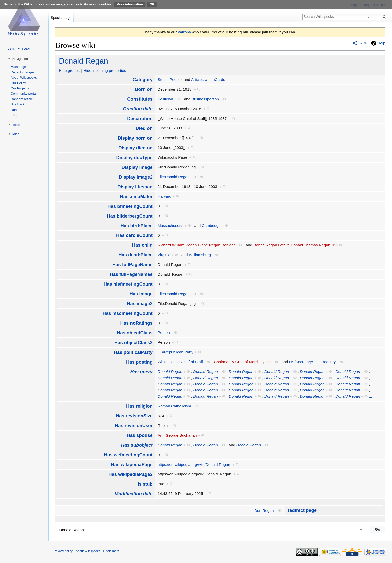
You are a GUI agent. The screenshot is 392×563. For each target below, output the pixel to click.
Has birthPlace (136, 226)
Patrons (184, 32)
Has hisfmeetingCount (128, 284)
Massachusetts (171, 226)
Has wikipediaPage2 (131, 474)
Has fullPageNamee (131, 274)
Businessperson (205, 99)
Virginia (164, 255)
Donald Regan (84, 61)
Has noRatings (136, 323)
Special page (61, 18)
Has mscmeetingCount (128, 313)
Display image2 (136, 177)
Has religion (139, 406)
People (176, 80)
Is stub (145, 484)
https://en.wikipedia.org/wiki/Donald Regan (194, 465)
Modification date (134, 494)
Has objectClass (135, 333)
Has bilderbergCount (130, 216)
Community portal (24, 94)
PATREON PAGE (20, 49)
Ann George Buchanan (177, 435)
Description (140, 119)
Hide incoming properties (105, 71)
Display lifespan (135, 187)
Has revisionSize (134, 416)
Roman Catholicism (174, 406)
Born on (144, 89)
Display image (137, 167)
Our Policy (18, 83)
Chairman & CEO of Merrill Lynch (242, 362)
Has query (141, 372)
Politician (165, 99)
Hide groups (69, 71)
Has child (142, 245)
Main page (18, 67)
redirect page (302, 510)
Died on (144, 128)
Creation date (138, 109)
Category (143, 80)
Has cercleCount (134, 235)
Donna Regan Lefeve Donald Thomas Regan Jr (294, 245)
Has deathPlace (136, 255)
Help (381, 43)
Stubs (163, 80)
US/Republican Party (176, 352)
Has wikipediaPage (132, 465)
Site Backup (19, 104)
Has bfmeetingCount (130, 206)
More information (130, 4)
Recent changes (23, 72)
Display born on (135, 138)
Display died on (136, 148)
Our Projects (20, 88)
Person (164, 333)
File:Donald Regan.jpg (177, 177)
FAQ (14, 115)
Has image (141, 294)
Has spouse (140, 435)
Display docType (134, 158)
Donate (16, 110)
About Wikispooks (24, 78)
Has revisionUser (134, 426)
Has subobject (137, 445)
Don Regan (264, 511)
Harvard (165, 196)
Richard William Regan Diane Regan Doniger (196, 245)
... (371, 396)
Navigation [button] (20, 59)
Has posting (139, 362)
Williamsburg (200, 255)
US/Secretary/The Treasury (312, 362)
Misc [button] (16, 134)
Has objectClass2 (134, 343)
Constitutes (140, 99)
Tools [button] (16, 125)
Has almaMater (136, 197)
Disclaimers (111, 551)
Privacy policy (63, 551)
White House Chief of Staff (180, 362)
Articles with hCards (208, 80)
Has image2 (140, 304)
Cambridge (211, 226)
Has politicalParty (133, 352)
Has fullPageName (133, 265)
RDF (364, 43)
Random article (22, 99)
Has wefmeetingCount (128, 455)
